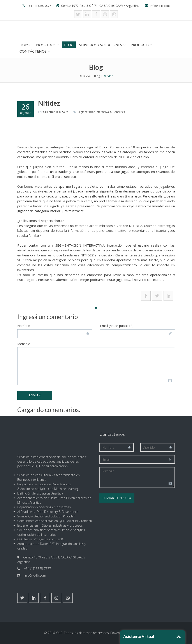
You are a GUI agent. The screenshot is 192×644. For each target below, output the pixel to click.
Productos (142, 45)
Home (25, 45)
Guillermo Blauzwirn (56, 112)
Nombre (24, 326)
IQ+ (112, 112)
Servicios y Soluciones (100, 45)
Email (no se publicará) (117, 326)
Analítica (120, 112)
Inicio (85, 76)
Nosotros (46, 45)
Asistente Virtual (139, 636)
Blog (69, 45)
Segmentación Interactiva (93, 112)
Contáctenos (33, 51)
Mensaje (24, 344)
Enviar (35, 395)
